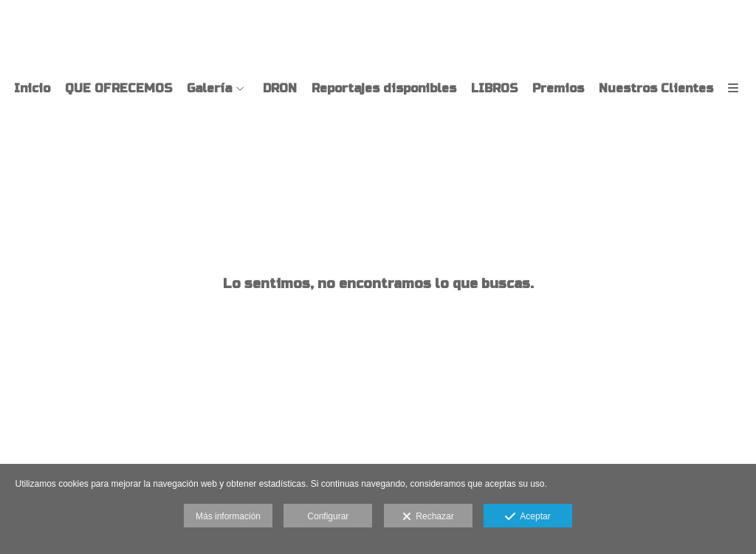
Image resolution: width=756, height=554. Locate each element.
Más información (228, 516)
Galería (209, 89)
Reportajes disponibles (384, 89)
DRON (280, 89)
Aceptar (528, 517)
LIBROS (494, 89)
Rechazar (428, 517)
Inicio (32, 89)
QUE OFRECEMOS (118, 89)
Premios (558, 89)
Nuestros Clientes (656, 89)
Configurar (328, 516)
